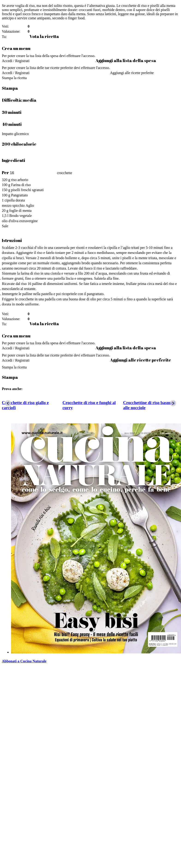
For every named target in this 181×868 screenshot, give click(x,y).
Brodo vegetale (20, 216)
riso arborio (20, 180)
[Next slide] (173, 403)
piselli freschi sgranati (27, 190)
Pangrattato (19, 195)
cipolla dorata (15, 200)
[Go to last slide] (8, 403)
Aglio (30, 206)
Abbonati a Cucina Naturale (24, 661)
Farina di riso (21, 185)
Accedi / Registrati (16, 61)
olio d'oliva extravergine (20, 221)
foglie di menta (20, 211)
